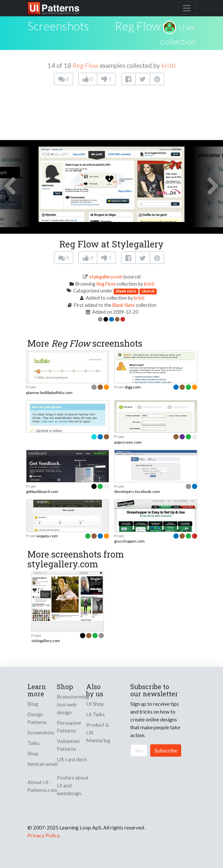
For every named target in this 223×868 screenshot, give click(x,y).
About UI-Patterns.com (42, 786)
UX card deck (72, 759)
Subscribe (166, 750)
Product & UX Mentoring (98, 732)
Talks (33, 743)
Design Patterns (37, 718)
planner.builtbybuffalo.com (49, 393)
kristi (168, 65)
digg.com (133, 387)
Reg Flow (138, 26)
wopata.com (47, 536)
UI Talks (96, 714)
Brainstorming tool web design (73, 704)
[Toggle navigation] (187, 8)
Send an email (42, 764)
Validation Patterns (68, 745)
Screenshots (41, 732)
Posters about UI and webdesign (73, 785)
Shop (33, 753)
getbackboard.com (42, 491)
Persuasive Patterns (69, 726)
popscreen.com (128, 442)
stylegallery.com (106, 277)
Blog (33, 704)
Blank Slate (124, 305)
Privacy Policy (43, 835)
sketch (148, 291)
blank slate (126, 291)
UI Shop (95, 704)
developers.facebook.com (137, 491)
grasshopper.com (129, 541)
